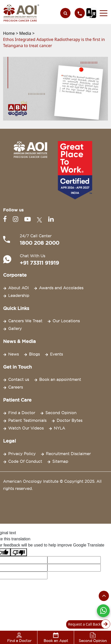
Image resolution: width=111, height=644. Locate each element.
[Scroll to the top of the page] (104, 596)
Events (56, 354)
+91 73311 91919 (39, 263)
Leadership (19, 296)
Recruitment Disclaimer (68, 454)
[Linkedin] (51, 219)
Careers (16, 387)
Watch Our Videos (26, 428)
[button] (102, 13)
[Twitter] (41, 219)
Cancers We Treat (25, 321)
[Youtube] (29, 219)
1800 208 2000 (39, 243)
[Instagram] (17, 219)
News (13, 354)
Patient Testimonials (27, 421)
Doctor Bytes (69, 421)
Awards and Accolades (61, 288)
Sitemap (60, 461)
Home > (11, 33)
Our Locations (66, 321)
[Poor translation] (19, 552)
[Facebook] (6, 219)
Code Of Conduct (25, 461)
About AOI (18, 288)
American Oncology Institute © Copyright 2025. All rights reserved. (52, 485)
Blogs (34, 354)
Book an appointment (60, 380)
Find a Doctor (22, 413)
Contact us (19, 380)
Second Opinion (61, 413)
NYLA (59, 428)
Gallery (15, 329)
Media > (27, 33)
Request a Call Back (88, 624)
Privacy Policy (22, 454)
